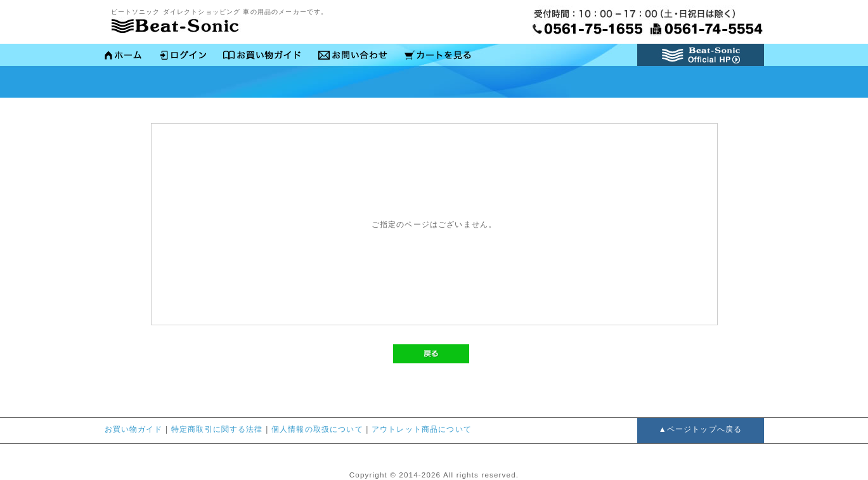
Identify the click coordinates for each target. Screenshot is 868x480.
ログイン (182, 56)
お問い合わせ (352, 56)
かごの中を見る (437, 56)
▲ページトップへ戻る (700, 429)
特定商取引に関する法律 (217, 429)
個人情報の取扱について (317, 429)
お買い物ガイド (262, 56)
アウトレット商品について (422, 429)
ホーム (124, 56)
